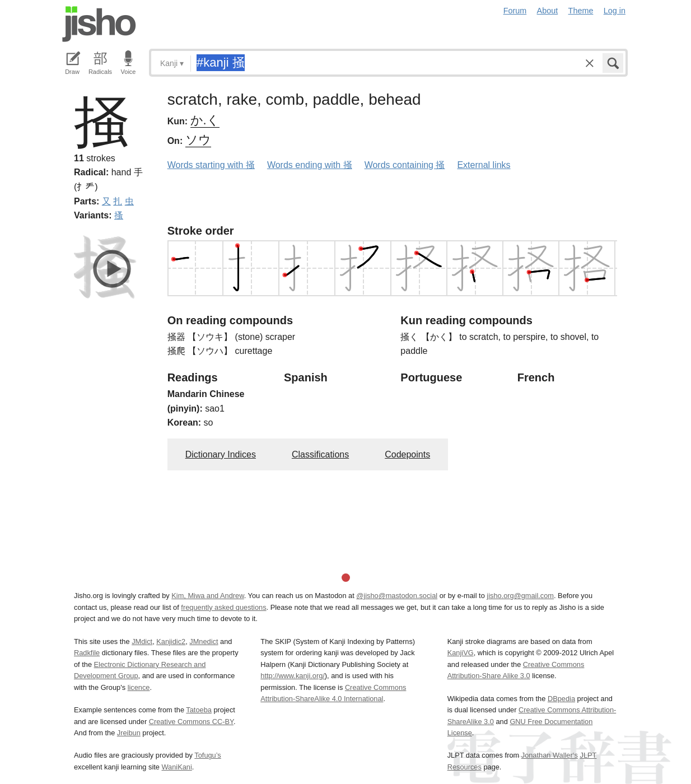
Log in (615, 11)
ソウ (198, 140)
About (548, 11)
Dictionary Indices (221, 454)
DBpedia (561, 699)
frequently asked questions (223, 607)
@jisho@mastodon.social (397, 596)
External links (484, 165)
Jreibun (129, 733)
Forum (515, 11)
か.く (205, 120)
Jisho (99, 24)
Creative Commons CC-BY (191, 722)
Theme (581, 11)
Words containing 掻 (405, 165)
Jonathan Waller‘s (550, 755)
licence (139, 687)
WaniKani (177, 767)
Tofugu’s (207, 755)
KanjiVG (461, 653)
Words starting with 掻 (211, 165)
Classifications (320, 454)
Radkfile (87, 653)
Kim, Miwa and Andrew (207, 596)
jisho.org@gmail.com (520, 596)
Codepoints (407, 454)
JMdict (142, 641)
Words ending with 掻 (310, 165)
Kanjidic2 (171, 641)
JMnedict (204, 641)
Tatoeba (199, 710)
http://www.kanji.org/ (293, 676)
